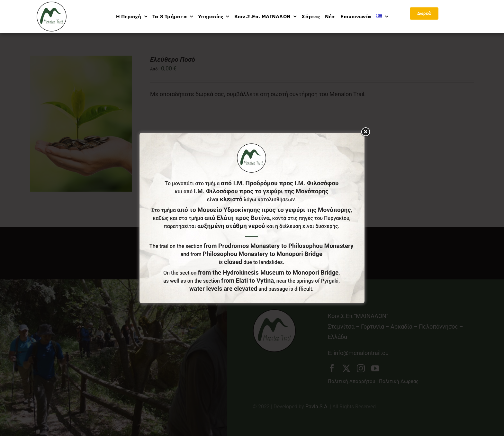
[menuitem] (382, 17)
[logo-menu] (52, 4)
